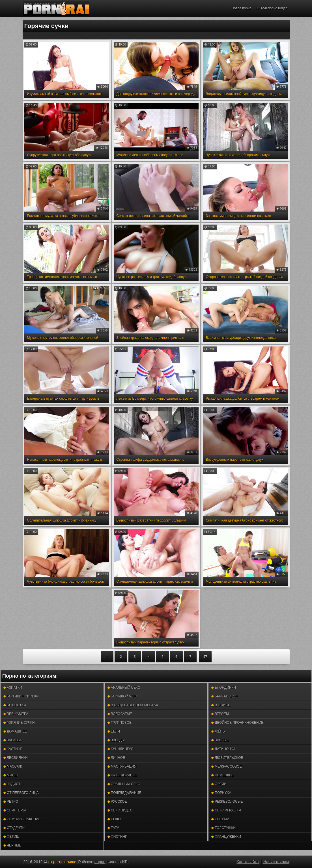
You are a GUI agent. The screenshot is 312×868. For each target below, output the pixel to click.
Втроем (220, 714)
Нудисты (13, 784)
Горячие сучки (19, 723)
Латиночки (223, 749)
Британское (224, 696)
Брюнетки (15, 705)
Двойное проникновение (237, 723)
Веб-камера (16, 714)
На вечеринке (122, 775)
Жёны (218, 731)
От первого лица (21, 793)
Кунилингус (121, 749)
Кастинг (13, 749)
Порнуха (221, 793)
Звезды (116, 740)
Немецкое (223, 775)
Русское (117, 802)
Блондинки (224, 688)
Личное (116, 758)
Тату (113, 828)
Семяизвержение (22, 819)
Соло (114, 819)
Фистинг (117, 837)
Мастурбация (122, 766)
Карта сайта (248, 862)
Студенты (14, 828)
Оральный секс (124, 784)
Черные (12, 845)
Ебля (114, 731)
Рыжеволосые (227, 802)
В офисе (221, 705)
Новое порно (241, 8)
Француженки (226, 837)
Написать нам (276, 862)
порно (100, 862)
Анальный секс (124, 688)
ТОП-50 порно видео (271, 8)
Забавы (12, 740)
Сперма (220, 819)
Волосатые (120, 714)
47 (205, 657)
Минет (11, 775)
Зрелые (220, 740)
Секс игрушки (226, 810)
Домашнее (15, 731)
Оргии (219, 784)
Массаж (13, 766)
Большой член (123, 696)
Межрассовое (226, 766)
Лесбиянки (16, 758)
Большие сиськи (21, 696)
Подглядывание (124, 793)
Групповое (120, 723)
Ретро (11, 802)
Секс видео (120, 810)
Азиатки (13, 688)
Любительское (227, 758)
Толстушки (223, 828)
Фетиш (11, 837)
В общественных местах (133, 705)
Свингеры (15, 810)
